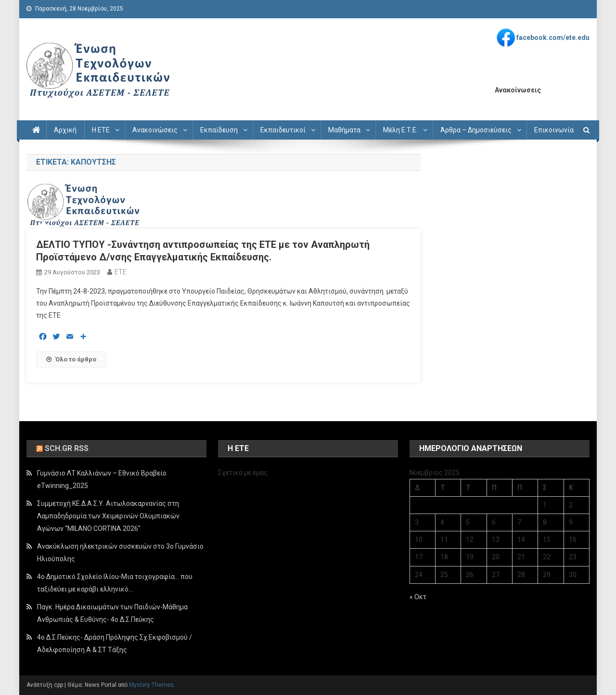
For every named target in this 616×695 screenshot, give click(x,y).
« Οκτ (418, 597)
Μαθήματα (344, 130)
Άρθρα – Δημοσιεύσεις (476, 130)
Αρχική (65, 130)
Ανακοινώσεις (155, 130)
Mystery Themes (151, 685)
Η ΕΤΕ (101, 130)
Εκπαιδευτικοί (283, 130)
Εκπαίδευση (219, 130)
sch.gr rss (67, 448)
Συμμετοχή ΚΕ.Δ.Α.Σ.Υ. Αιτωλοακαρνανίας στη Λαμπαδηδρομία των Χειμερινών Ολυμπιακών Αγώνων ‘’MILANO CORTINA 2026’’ (108, 516)
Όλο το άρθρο (71, 359)
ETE (121, 272)
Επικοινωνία (554, 130)
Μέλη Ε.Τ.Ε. (400, 130)
